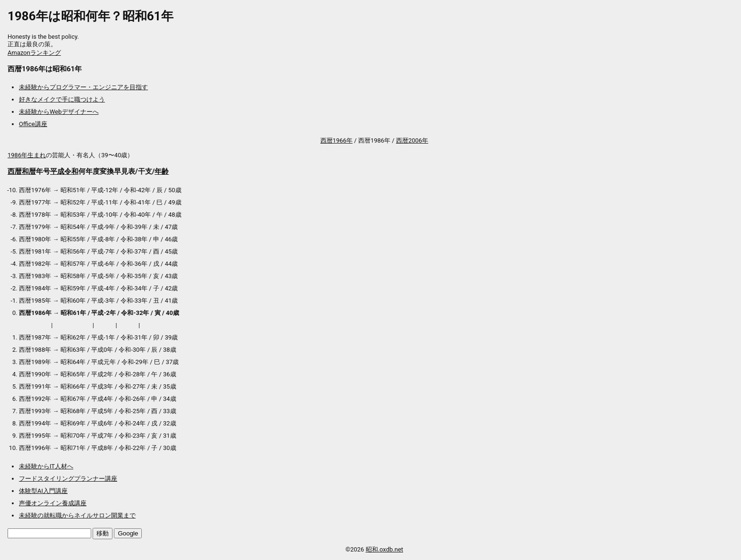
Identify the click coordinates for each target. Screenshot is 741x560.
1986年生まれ (27, 155)
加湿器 (128, 325)
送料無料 (154, 325)
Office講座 (33, 124)
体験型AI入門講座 (43, 491)
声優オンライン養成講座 (53, 503)
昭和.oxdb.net (384, 549)
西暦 (15, 171)
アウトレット (73, 325)
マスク (105, 325)
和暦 (29, 171)
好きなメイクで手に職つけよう (62, 99)
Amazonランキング (34, 53)
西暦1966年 (336, 140)
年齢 (162, 171)
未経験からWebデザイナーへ (59, 112)
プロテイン (34, 325)
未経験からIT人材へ (46, 466)
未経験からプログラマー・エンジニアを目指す (83, 87)
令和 (71, 171)
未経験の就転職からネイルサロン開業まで (77, 515)
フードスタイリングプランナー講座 (68, 479)
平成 (57, 171)
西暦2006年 (412, 140)
